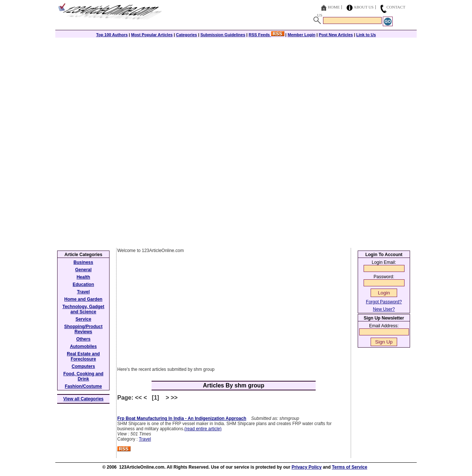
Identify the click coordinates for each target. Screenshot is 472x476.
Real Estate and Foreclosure (83, 356)
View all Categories (84, 399)
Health (84, 277)
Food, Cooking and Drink (84, 376)
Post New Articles (336, 35)
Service (84, 319)
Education (83, 284)
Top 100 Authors (112, 35)
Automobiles (84, 346)
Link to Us (366, 35)
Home (334, 7)
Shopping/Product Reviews (83, 329)
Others (84, 339)
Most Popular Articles (152, 35)
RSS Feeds (266, 35)
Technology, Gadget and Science (83, 309)
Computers (83, 366)
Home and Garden (83, 299)
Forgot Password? (384, 302)
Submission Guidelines (223, 35)
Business (83, 262)
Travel (145, 439)
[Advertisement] (236, 89)
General (84, 270)
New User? (384, 309)
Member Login (301, 35)
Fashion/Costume (84, 386)
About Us (364, 7)
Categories (186, 35)
